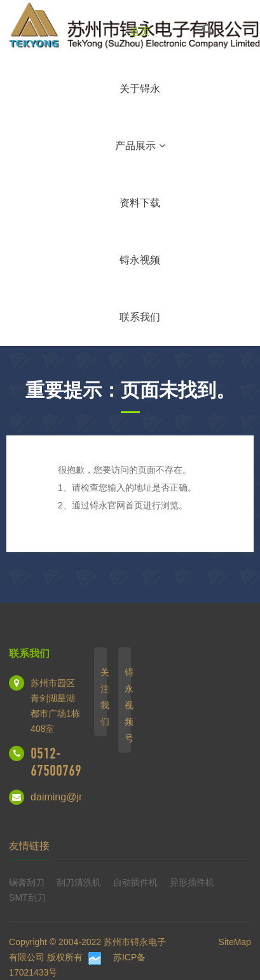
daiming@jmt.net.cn (76, 797)
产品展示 (140, 146)
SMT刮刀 (27, 897)
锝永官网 (107, 505)
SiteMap (235, 942)
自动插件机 (135, 882)
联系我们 (140, 317)
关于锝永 (140, 89)
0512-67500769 (56, 762)
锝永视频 (140, 260)
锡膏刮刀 (27, 882)
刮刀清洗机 (79, 882)
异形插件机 (192, 882)
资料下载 (140, 203)
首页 (140, 31)
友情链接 (29, 846)
